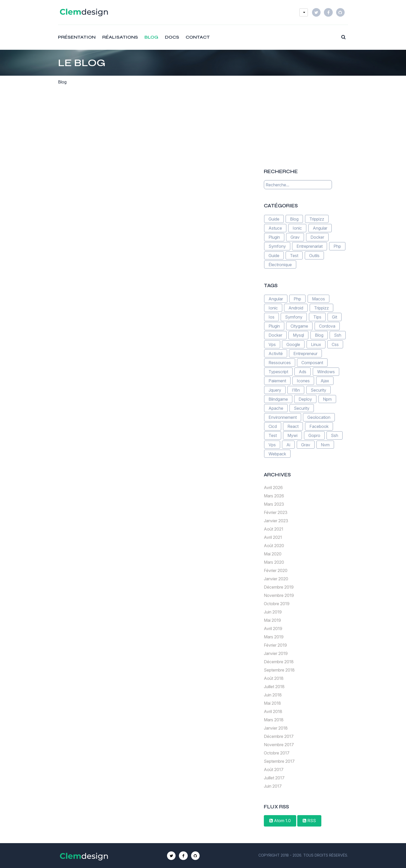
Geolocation (319, 417)
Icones (303, 381)
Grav (295, 237)
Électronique (280, 265)
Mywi (292, 435)
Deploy (305, 399)
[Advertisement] (306, 121)
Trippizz (317, 219)
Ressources (280, 363)
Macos (318, 299)
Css (335, 344)
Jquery (275, 390)
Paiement (277, 381)
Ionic (297, 228)
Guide (274, 219)
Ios (271, 317)
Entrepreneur (305, 354)
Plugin (274, 237)
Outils (314, 255)
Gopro (314, 435)
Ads (303, 372)
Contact (198, 37)
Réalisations (120, 37)
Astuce (275, 228)
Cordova (327, 326)
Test (294, 255)
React (293, 426)
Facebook (319, 426)
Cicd (273, 426)
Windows (326, 372)
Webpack (277, 454)
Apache (276, 408)
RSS (309, 821)
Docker (317, 237)
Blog (151, 37)
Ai (288, 444)
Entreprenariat (310, 246)
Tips (317, 317)
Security (318, 390)
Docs (172, 37)
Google (293, 344)
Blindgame (278, 399)
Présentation (77, 37)
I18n (296, 390)
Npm (327, 399)
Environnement (283, 417)
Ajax (325, 381)
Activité (276, 354)
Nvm (325, 444)
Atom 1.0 (280, 821)
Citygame (299, 326)
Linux (316, 344)
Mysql (298, 335)
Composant (312, 363)
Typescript (278, 372)
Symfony (277, 246)
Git (335, 317)
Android (296, 308)
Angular (320, 228)
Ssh (338, 335)
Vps (272, 344)
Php (337, 246)
